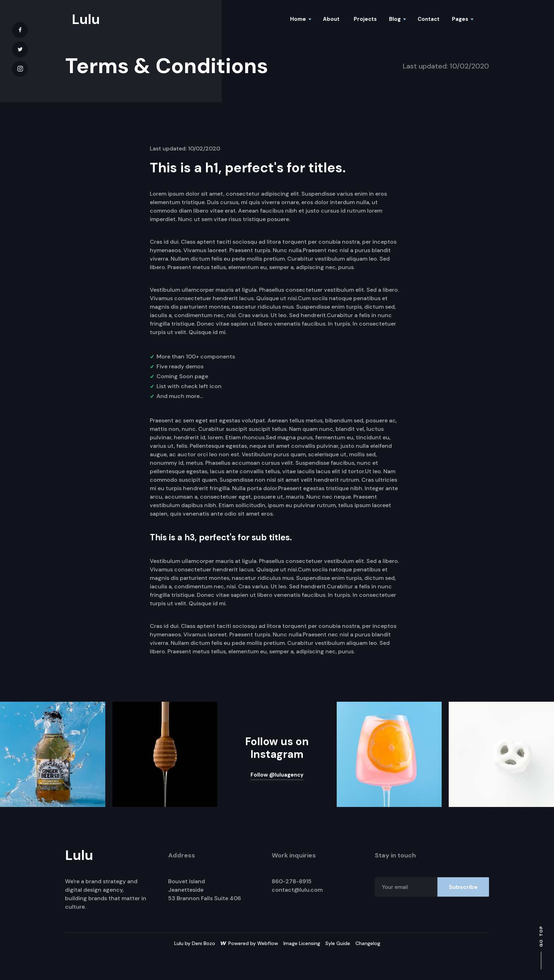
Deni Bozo (204, 943)
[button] (300, 19)
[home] (87, 19)
